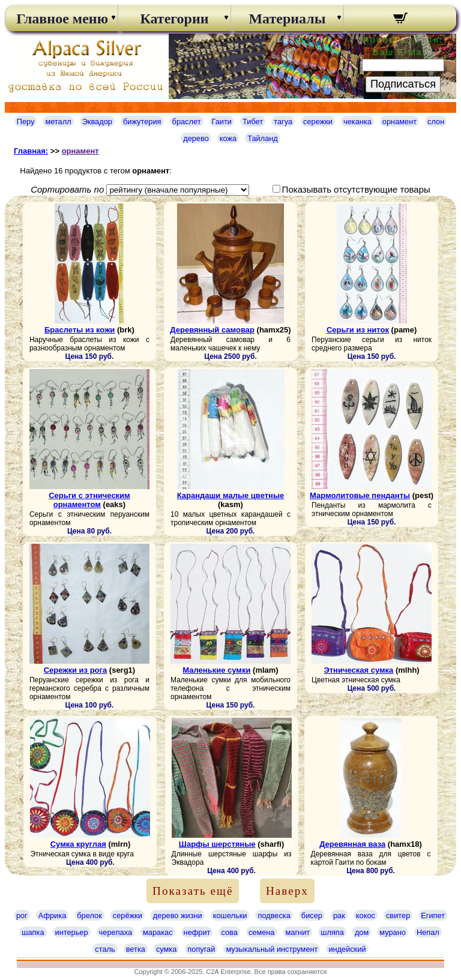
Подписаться (403, 84)
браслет (187, 122)
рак (339, 915)
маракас (158, 932)
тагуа (283, 122)
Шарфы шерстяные (217, 844)
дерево (196, 138)
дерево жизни (178, 915)
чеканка (357, 122)
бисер (312, 915)
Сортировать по (67, 189)
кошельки (230, 915)
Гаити (222, 122)
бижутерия (142, 122)
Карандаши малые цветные (231, 495)
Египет (433, 915)
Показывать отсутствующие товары (356, 189)
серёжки (128, 915)
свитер (398, 915)
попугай (201, 949)
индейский (347, 949)
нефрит (197, 932)
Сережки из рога (76, 670)
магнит (298, 932)
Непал (428, 932)
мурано (393, 932)
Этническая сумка (358, 670)
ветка (136, 949)
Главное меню (61, 19)
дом (362, 932)
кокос (366, 915)
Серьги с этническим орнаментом (89, 500)
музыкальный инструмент (272, 949)
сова (229, 932)
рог (22, 915)
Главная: (31, 151)
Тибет (253, 122)
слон (436, 122)
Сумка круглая (78, 844)
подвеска (274, 915)
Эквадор (97, 122)
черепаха (116, 932)
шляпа (332, 932)
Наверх (287, 891)
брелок (89, 915)
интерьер (72, 932)
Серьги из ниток (358, 330)
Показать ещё (193, 891)
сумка (166, 949)
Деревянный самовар (212, 330)
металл (58, 122)
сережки (318, 122)
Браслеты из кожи (80, 330)
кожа (228, 138)
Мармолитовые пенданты (360, 495)
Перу (26, 122)
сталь (105, 949)
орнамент (399, 122)
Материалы (287, 19)
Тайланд (263, 138)
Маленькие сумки (216, 670)
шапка (33, 932)
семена (262, 932)
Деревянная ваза (352, 844)
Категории (174, 19)
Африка (52, 915)
